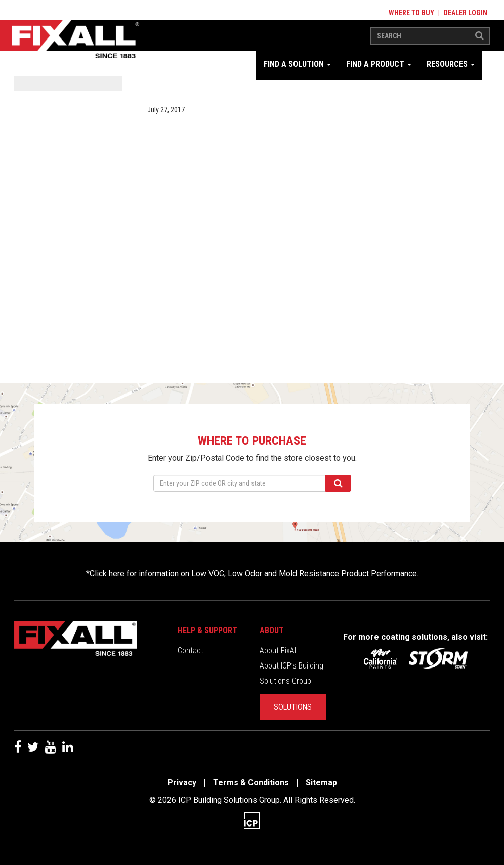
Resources (451, 64)
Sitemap (321, 783)
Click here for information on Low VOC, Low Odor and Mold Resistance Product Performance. (254, 574)
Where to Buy (411, 13)
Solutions (293, 707)
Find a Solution (297, 64)
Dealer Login (466, 13)
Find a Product (379, 64)
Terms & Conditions (251, 783)
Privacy (182, 783)
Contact (191, 651)
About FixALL (281, 651)
